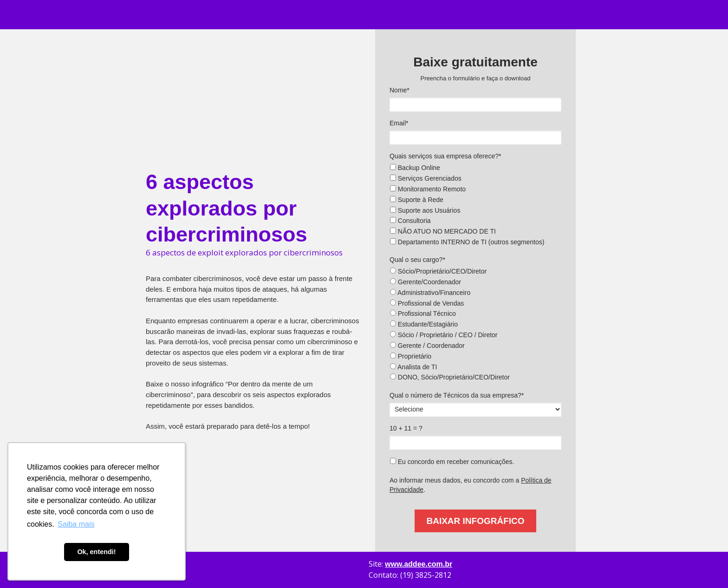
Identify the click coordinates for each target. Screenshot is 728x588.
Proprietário (411, 356)
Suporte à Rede (417, 200)
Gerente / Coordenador (427, 346)
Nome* (400, 90)
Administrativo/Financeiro (430, 293)
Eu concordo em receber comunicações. (452, 462)
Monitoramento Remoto (428, 189)
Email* (399, 123)
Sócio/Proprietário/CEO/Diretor (438, 271)
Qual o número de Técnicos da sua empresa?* (457, 395)
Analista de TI (413, 367)
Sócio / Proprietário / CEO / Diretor (444, 335)
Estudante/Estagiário (424, 324)
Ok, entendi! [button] (96, 552)
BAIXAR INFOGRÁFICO (475, 521)
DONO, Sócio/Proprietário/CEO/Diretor (450, 377)
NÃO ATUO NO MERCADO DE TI (443, 231)
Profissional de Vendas (427, 303)
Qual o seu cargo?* (417, 260)
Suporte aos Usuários (425, 210)
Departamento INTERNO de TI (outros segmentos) (467, 242)
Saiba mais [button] (76, 524)
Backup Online (415, 168)
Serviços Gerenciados (426, 178)
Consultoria (410, 221)
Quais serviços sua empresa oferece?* (445, 156)
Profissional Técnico (423, 314)
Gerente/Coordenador (426, 282)
